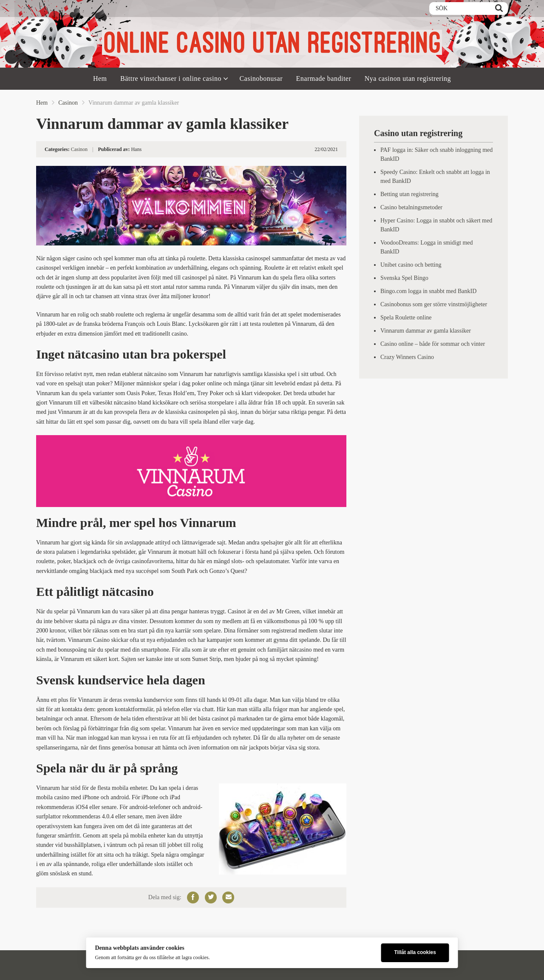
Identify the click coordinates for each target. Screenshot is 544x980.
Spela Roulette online (406, 318)
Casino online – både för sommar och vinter (433, 344)
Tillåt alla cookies (415, 952)
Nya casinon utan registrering (408, 78)
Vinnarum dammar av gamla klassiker (426, 331)
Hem (100, 78)
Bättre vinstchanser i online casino (171, 78)
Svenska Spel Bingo (404, 278)
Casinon (68, 103)
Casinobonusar (261, 78)
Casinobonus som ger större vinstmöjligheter (434, 304)
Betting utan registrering (409, 194)
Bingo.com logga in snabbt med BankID (428, 291)
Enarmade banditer (324, 78)
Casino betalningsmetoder (411, 207)
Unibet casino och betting (411, 265)
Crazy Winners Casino (407, 357)
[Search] (499, 9)
